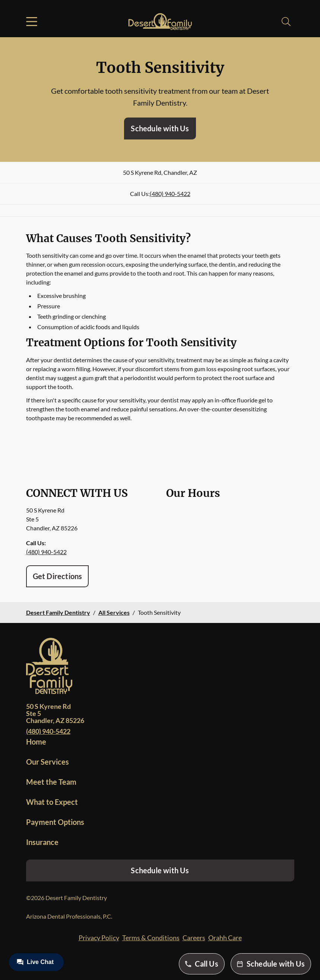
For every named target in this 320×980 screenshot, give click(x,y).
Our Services (47, 762)
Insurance (42, 842)
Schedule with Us (160, 128)
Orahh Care (225, 938)
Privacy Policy (99, 938)
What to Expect (52, 802)
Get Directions (58, 576)
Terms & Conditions (151, 938)
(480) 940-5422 (170, 194)
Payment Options (55, 822)
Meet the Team (51, 782)
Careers (194, 938)
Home (36, 742)
